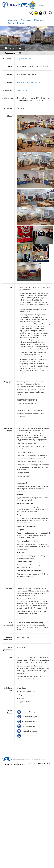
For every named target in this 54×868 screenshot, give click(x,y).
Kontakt (21, 23)
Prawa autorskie (20, 759)
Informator (13, 20)
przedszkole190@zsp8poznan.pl (28, 82)
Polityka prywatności (15, 764)
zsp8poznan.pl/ (22, 90)
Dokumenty (40, 20)
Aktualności (26, 20)
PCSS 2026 (30, 759)
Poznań (41, 5)
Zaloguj (11, 23)
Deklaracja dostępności (41, 764)
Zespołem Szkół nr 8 (24, 59)
